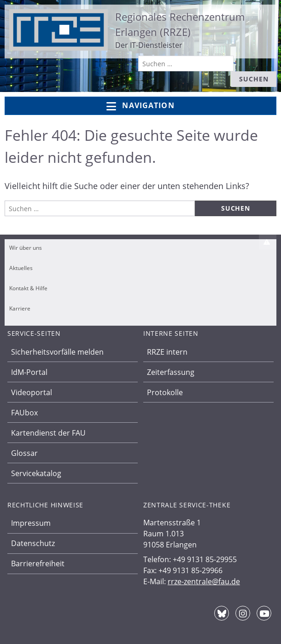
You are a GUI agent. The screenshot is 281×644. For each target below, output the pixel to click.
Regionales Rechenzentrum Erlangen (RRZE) (180, 24)
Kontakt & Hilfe (28, 288)
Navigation (140, 106)
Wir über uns (26, 248)
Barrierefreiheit (38, 563)
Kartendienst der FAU (48, 433)
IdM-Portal (29, 372)
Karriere (20, 308)
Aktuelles (21, 268)
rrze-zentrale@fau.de (204, 581)
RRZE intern (167, 352)
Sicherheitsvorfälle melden (57, 352)
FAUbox (24, 413)
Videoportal (32, 392)
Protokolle (165, 392)
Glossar (24, 453)
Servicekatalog (36, 473)
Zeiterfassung (171, 372)
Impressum (31, 523)
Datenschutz (33, 543)
